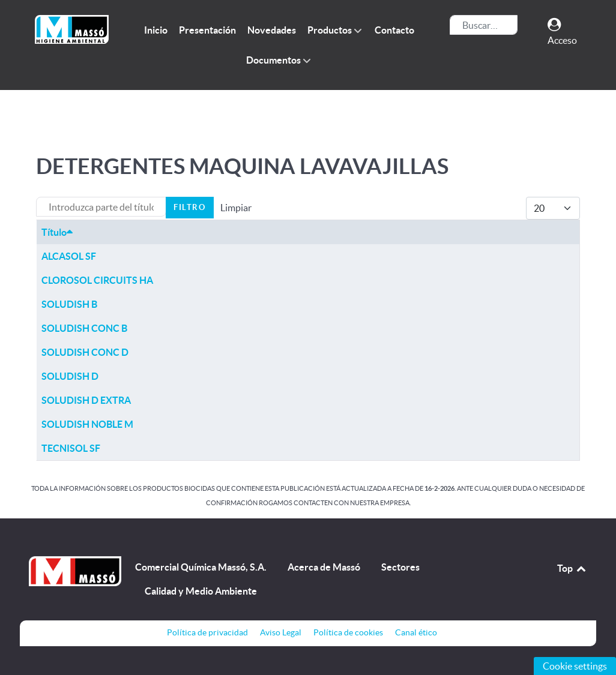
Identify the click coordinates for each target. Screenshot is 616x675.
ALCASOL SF (69, 256)
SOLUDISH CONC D (85, 352)
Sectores (400, 567)
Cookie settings (575, 666)
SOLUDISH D (70, 376)
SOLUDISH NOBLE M (87, 424)
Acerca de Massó (324, 567)
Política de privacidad (207, 632)
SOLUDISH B (69, 304)
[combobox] (484, 25)
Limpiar (236, 208)
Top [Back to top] (572, 568)
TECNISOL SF (71, 448)
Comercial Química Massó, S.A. (201, 567)
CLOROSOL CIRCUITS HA (97, 280)
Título (57, 232)
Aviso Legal (281, 632)
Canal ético (416, 632)
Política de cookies (348, 632)
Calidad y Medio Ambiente (201, 591)
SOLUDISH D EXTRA (86, 400)
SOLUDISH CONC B (84, 328)
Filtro (190, 207)
